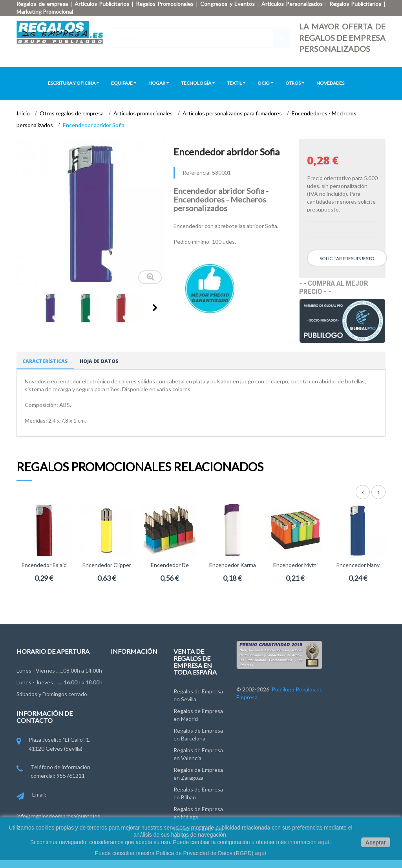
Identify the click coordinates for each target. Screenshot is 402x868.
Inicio (24, 113)
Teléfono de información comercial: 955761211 (53, 772)
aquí (324, 842)
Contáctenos (127, 673)
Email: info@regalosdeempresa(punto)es (58, 805)
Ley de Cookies (129, 724)
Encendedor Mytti (295, 565)
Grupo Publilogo (131, 687)
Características (45, 361)
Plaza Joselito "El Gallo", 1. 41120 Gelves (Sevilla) (53, 745)
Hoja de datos (99, 361)
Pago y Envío (126, 739)
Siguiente (155, 308)
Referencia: (197, 172)
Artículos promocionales (144, 113)
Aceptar (376, 842)
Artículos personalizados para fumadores (233, 113)
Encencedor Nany (358, 565)
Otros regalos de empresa (72, 113)
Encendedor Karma (233, 565)
